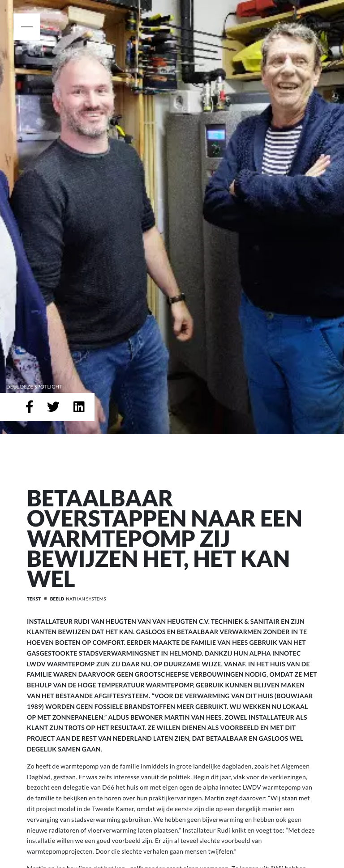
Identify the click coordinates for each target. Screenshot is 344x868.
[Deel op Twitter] (53, 407)
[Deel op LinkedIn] (79, 407)
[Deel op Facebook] (30, 407)
